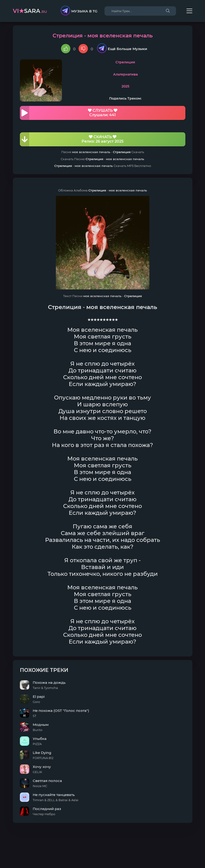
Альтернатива (125, 74)
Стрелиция (125, 62)
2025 (125, 86)
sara (30, 11)
